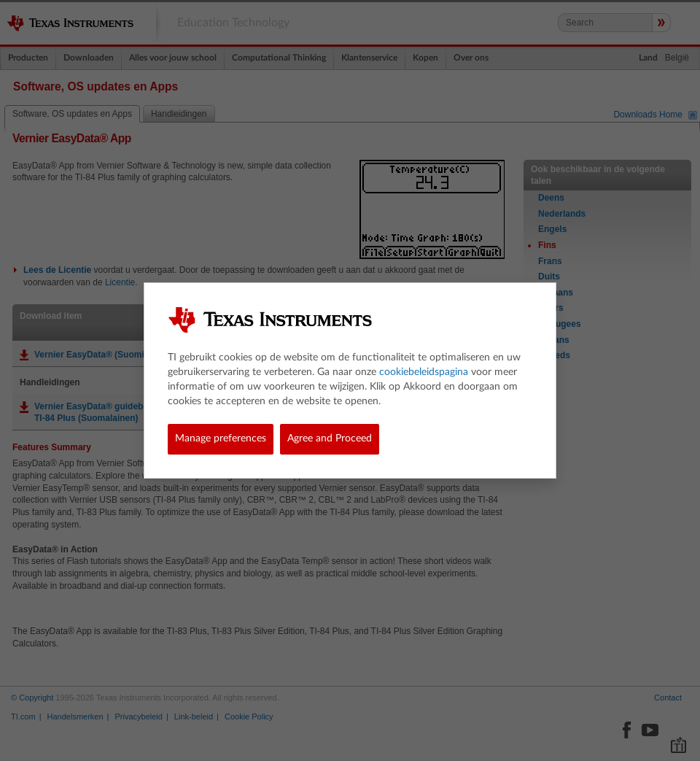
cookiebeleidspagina (424, 372)
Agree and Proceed (330, 439)
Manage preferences (221, 439)
